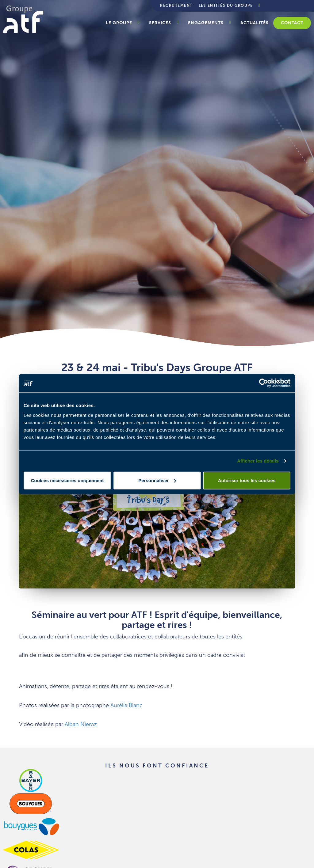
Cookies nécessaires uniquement (67, 480)
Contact (292, 23)
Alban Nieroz (81, 724)
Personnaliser (157, 480)
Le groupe (119, 23)
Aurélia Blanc (126, 705)
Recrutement (176, 6)
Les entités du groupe (226, 6)
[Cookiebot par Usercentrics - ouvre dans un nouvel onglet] (264, 383)
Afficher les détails (258, 461)
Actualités (255, 23)
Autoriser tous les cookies (247, 480)
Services (160, 23)
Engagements (206, 23)
